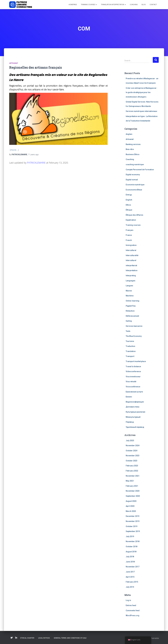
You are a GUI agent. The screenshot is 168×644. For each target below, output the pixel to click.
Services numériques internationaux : (142, 111)
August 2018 (131, 552)
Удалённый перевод (135, 427)
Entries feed (131, 605)
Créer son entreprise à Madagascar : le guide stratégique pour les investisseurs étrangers (142, 92)
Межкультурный (133, 417)
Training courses (89, 5)
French (129, 240)
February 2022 (132, 471)
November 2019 (133, 521)
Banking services (133, 144)
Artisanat (14, 63)
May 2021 (130, 481)
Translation (131, 351)
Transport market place (136, 361)
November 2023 (133, 456)
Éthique (129, 210)
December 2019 (132, 516)
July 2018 (130, 557)
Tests (128, 331)
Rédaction (130, 311)
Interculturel (131, 260)
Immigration (131, 245)
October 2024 (132, 451)
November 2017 (133, 567)
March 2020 (131, 511)
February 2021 (132, 486)
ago (33, 155)
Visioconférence (133, 387)
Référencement (132, 316)
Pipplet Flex (131, 306)
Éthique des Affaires (134, 215)
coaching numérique (135, 164)
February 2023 (132, 466)
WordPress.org (132, 615)
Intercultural (131, 250)
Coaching (134, 5)
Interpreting (131, 276)
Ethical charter (27, 638)
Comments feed (133, 611)
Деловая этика (132, 407)
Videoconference (133, 371)
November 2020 (133, 491)
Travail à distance (133, 366)
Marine (129, 291)
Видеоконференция (135, 402)
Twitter (12, 638)
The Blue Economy (134, 336)
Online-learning (132, 301)
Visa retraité (131, 382)
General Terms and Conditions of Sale (70, 638)
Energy (129, 195)
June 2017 (130, 572)
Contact (153, 5)
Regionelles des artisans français (36, 67)
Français (130, 230)
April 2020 (130, 506)
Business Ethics (133, 154)
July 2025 (130, 441)
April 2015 (130, 577)
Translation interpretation (113, 5)
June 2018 (130, 562)
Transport (130, 356)
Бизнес (129, 397)
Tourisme (130, 341)
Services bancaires (134, 326)
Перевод (130, 422)
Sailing (129, 321)
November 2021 (133, 476)
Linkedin (16, 638)
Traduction (130, 346)
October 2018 (132, 547)
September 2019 (133, 531)
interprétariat (131, 265)
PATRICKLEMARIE (36, 163)
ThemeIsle (155, 638)
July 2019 (130, 536)
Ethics (128, 205)
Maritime (130, 296)
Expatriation (131, 220)
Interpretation (132, 270)
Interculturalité (132, 255)
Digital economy (133, 175)
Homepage (73, 5)
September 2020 (133, 496)
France (129, 235)
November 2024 (133, 446)
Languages (131, 281)
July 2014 (130, 587)
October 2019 (132, 526)
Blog (144, 5)
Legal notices (44, 638)
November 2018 (133, 541)
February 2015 (132, 582)
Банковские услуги (134, 392)
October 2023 (132, 461)
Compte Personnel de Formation (140, 170)
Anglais (129, 134)
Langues (129, 286)
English (129, 200)
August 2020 (131, 501)
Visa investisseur (133, 377)
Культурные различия (135, 412)
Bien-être (130, 149)
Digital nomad (132, 180)
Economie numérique (135, 185)
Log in (128, 600)
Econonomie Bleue (134, 190)
